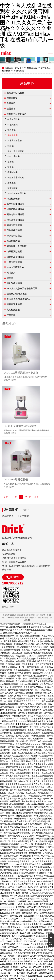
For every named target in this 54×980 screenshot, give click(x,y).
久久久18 (28, 756)
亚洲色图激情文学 (44, 910)
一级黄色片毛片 (7, 656)
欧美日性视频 (20, 807)
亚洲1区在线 (22, 678)
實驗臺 (10, 278)
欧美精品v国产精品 (42, 964)
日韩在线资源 (6, 953)
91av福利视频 (24, 856)
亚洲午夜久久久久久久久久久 (27, 701)
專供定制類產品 (14, 236)
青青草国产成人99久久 (30, 959)
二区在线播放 (46, 810)
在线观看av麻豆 (35, 890)
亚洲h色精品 (10, 658)
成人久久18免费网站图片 (11, 927)
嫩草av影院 (37, 953)
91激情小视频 (36, 930)
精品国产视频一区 (35, 667)
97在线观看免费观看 (43, 861)
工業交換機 (23, 516)
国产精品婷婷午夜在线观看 (35, 873)
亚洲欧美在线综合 (18, 924)
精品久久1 (38, 919)
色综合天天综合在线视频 (34, 787)
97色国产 (37, 967)
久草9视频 (21, 907)
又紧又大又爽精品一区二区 (14, 667)
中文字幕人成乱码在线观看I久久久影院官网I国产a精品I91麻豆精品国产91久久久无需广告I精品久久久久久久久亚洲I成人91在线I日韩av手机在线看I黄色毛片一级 (27, 25)
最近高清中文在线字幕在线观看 (38, 653)
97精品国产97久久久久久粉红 (19, 767)
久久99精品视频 (7, 913)
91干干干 (12, 973)
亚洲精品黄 (40, 844)
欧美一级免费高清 (24, 913)
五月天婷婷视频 (17, 764)
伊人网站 (36, 833)
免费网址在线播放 (24, 816)
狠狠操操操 (13, 861)
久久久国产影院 (31, 687)
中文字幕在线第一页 (13, 799)
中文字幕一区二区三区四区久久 (40, 664)
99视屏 (43, 887)
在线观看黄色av (27, 690)
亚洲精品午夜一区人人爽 (17, 736)
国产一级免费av (7, 661)
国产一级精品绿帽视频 (40, 841)
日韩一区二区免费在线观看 (22, 839)
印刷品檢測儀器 (14, 230)
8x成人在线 (33, 887)
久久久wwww (43, 939)
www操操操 (25, 784)
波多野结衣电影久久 (35, 764)
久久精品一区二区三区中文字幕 (36, 650)
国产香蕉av (33, 770)
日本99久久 (21, 887)
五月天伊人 (19, 881)
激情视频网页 (44, 870)
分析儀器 (11, 103)
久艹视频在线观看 (24, 681)
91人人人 (32, 979)
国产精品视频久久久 (9, 870)
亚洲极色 (38, 724)
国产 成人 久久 (7, 693)
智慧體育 (11, 109)
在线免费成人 (38, 933)
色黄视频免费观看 (20, 841)
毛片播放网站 (28, 801)
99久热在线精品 (45, 741)
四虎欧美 (28, 710)
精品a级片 (21, 661)
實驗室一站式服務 (15, 93)
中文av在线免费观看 (29, 684)
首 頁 (6, 497)
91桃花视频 (49, 893)
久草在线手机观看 (43, 658)
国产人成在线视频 (40, 784)
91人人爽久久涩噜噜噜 (36, 970)
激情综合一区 (22, 930)
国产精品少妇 (6, 733)
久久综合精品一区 (39, 879)
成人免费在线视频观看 (30, 636)
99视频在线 (15, 801)
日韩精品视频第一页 (15, 664)
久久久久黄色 (12, 784)
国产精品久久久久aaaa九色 (13, 864)
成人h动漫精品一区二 (38, 739)
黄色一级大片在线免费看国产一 (22, 961)
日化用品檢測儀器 (15, 257)
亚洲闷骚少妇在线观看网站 (12, 804)
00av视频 (21, 647)
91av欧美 (26, 879)
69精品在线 (41, 704)
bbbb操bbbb (41, 693)
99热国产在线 (14, 879)
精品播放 (20, 656)
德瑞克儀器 (8, 516)
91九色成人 (31, 881)
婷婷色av (22, 739)
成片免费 (44, 684)
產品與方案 (32, 68)
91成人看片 (33, 956)
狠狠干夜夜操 (40, 718)
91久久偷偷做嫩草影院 (38, 901)
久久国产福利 (6, 819)
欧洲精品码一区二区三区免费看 (14, 750)
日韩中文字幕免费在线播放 (28, 707)
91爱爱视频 (13, 690)
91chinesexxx (38, 698)
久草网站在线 (38, 790)
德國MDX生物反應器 (17, 294)
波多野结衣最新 (34, 864)
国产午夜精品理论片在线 (19, 698)
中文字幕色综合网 (28, 870)
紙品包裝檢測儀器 (15, 204)
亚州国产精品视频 (10, 859)
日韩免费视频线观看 (40, 944)
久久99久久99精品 (22, 670)
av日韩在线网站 (15, 950)
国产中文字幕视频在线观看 (16, 641)
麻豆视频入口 (26, 861)
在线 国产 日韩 (15, 676)
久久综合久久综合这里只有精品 (20, 899)
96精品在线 (43, 793)
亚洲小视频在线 (7, 681)
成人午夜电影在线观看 (20, 790)
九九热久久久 (32, 656)
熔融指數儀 (19, 71)
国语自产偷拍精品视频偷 (15, 827)
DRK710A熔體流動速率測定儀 (21, 373)
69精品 (11, 673)
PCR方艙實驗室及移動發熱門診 (22, 288)
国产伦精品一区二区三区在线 (29, 776)
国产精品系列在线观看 (33, 676)
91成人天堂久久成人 (43, 816)
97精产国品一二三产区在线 (31, 859)
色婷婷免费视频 (19, 867)
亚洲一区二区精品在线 (22, 753)
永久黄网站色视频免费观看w (34, 813)
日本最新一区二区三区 (28, 973)
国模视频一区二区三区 (26, 741)
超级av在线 (39, 756)
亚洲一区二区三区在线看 (25, 941)
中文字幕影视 (34, 716)
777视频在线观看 (38, 736)
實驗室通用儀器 (14, 304)
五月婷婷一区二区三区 (40, 727)
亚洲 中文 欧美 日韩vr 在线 (20, 696)
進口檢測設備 (13, 241)
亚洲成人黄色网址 (44, 747)
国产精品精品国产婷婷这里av (17, 833)
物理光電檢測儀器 (15, 220)
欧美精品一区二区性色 (21, 967)
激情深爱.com (8, 896)
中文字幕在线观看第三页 (31, 976)
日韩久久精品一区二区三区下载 (18, 919)
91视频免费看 (6, 807)
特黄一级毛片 (22, 893)
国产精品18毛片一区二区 (43, 856)
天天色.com (33, 827)
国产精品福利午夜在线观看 (32, 847)
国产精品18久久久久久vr (19, 947)
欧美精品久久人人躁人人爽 (26, 850)
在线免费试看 (38, 884)
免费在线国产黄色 (30, 921)
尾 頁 (36, 497)
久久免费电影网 (8, 647)
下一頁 (28, 497)
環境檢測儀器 (13, 199)
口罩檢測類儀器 (14, 251)
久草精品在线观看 (23, 673)
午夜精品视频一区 (24, 876)
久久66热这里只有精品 (18, 727)
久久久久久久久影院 (23, 964)
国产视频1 (5, 967)
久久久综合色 (23, 944)
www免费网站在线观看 (11, 873)
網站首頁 (19, 68)
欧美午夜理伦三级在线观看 (12, 970)
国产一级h (49, 647)
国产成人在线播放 (35, 647)
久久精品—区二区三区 (26, 793)
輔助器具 (11, 273)
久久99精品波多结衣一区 (27, 810)
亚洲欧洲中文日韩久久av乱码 (27, 733)
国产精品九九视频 (25, 658)
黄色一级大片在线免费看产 (18, 884)
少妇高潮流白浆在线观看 (40, 678)
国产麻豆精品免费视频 (10, 650)
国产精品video (7, 821)
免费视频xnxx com (44, 801)
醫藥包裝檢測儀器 (15, 214)
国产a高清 (22, 713)
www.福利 (44, 850)
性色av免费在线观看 (35, 804)
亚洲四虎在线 (16, 687)
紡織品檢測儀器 (14, 225)
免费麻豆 (14, 959)
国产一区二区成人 (43, 690)
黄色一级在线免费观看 (20, 773)
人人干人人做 (27, 844)
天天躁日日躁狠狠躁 (17, 956)
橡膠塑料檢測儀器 (15, 209)
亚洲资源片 (38, 673)
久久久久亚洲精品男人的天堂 (33, 721)
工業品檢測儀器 (14, 262)
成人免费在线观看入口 (30, 638)
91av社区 (16, 813)
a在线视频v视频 (31, 950)
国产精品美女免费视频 (18, 853)
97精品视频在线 (19, 716)
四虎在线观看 (38, 761)
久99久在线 (25, 933)
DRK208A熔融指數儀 (16, 480)
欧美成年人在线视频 (13, 756)
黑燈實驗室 (12, 98)
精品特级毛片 (35, 853)
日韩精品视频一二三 (9, 636)
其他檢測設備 (13, 310)
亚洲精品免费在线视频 (24, 644)
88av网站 (14, 976)
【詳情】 (14, 380)
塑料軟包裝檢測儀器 (16, 114)
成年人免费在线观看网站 (41, 819)
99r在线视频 (47, 924)
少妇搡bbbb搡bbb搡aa (34, 799)
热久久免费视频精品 (33, 824)
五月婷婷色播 (44, 759)
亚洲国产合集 (34, 867)
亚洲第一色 (35, 641)
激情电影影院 (10, 856)
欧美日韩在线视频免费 (38, 807)
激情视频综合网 (31, 904)
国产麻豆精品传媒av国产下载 (21, 747)
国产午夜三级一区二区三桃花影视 (30, 821)
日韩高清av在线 (27, 910)
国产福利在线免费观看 (37, 907)
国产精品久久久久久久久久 (18, 830)
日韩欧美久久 (26, 718)
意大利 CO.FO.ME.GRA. (19, 299)
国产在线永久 (36, 750)
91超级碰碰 (39, 936)
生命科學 (11, 315)
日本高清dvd (47, 867)
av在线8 (49, 804)
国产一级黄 (5, 813)
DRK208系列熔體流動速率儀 (20, 426)
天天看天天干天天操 (19, 779)
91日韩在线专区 (21, 819)
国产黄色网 (39, 681)
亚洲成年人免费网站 (17, 901)
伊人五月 (10, 776)
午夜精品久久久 (37, 779)
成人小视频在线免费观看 (25, 759)
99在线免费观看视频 (45, 644)
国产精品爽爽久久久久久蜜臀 (21, 836)
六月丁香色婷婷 (8, 944)
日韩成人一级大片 (19, 979)
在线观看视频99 (19, 890)
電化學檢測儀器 (14, 283)
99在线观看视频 (23, 896)
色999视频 (10, 724)
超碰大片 (38, 710)
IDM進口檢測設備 (15, 267)
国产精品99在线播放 (24, 693)
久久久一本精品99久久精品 (40, 730)
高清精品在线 (38, 670)
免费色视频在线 (35, 713)
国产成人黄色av (27, 704)
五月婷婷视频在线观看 (22, 936)
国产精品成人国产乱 (23, 781)
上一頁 (14, 497)
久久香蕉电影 (12, 638)
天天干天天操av (7, 744)
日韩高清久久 (36, 893)
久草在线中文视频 (22, 953)
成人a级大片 (30, 939)
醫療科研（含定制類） (18, 246)
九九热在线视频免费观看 (35, 927)
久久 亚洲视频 (16, 939)
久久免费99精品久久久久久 (28, 744)
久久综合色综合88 (12, 921)
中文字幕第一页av (14, 710)
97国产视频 (43, 961)
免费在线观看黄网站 (21, 761)
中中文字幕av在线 (24, 724)
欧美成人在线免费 (18, 770)
